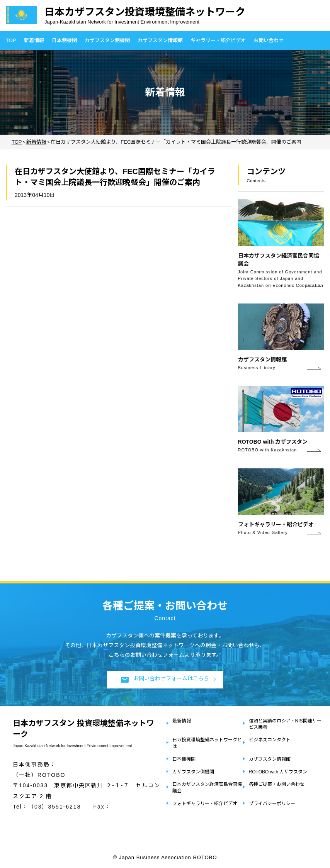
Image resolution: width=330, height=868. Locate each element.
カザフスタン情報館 (160, 40)
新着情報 (34, 40)
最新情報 (182, 721)
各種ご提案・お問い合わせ (277, 784)
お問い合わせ (269, 40)
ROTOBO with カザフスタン (278, 772)
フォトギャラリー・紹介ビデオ (205, 804)
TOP (11, 40)
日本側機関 (64, 40)
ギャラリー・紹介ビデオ (218, 40)
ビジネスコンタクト (270, 740)
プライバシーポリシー (272, 804)
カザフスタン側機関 (107, 40)
